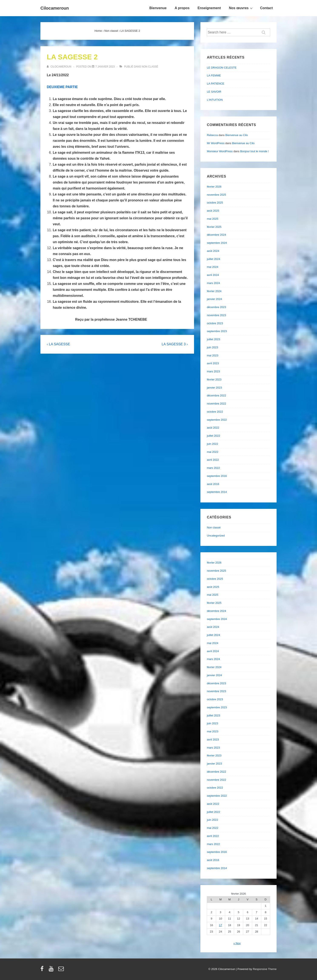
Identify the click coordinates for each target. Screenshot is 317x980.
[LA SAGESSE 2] (105, 67)
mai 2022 (212, 452)
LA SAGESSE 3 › (175, 344)
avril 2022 (213, 460)
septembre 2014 (217, 492)
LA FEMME (214, 75)
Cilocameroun (55, 8)
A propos (182, 8)
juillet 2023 (213, 339)
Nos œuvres (241, 8)
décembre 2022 (216, 395)
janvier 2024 (214, 299)
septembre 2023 (217, 331)
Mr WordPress (216, 143)
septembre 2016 (217, 476)
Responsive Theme (265, 969)
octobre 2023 (215, 323)
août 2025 (213, 211)
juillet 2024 (213, 259)
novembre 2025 (216, 195)
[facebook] (43, 970)
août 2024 (213, 251)
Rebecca (212, 135)
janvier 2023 (214, 388)
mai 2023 (212, 355)
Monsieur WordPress (220, 151)
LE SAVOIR (214, 92)
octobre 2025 (215, 203)
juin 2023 (212, 347)
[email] (62, 970)
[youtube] (52, 970)
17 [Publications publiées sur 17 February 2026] (220, 925)
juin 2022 (212, 444)
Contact (266, 8)
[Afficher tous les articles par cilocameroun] (59, 67)
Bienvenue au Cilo (237, 135)
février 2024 (214, 291)
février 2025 (214, 227)
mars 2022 (213, 468)
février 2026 (214, 187)
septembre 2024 (217, 243)
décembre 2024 (216, 235)
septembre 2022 (217, 420)
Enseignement (209, 8)
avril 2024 (213, 275)
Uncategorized (216, 536)
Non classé (150, 67)
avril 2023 (213, 363)
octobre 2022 (215, 412)
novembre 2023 (216, 315)
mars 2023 (213, 371)
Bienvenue (158, 8)
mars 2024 (213, 283)
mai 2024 (212, 267)
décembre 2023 (216, 307)
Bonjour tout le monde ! (254, 151)
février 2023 (214, 380)
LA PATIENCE (216, 84)
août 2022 (213, 428)
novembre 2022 (216, 404)
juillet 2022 (213, 436)
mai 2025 (212, 219)
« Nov (237, 943)
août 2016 (213, 484)
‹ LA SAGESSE (58, 344)
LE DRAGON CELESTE (222, 68)
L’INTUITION (215, 100)
